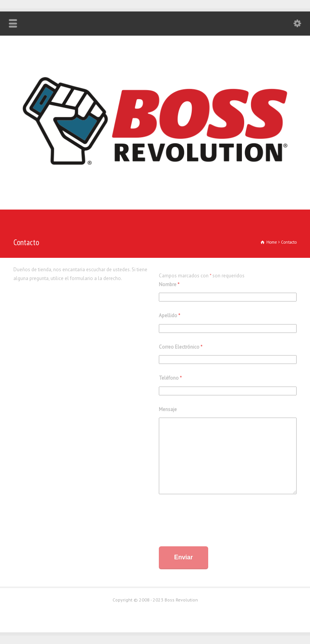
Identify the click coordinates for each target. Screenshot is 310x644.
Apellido (170, 315)
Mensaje (168, 409)
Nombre (169, 284)
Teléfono (170, 378)
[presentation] (217, 522)
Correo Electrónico (181, 347)
